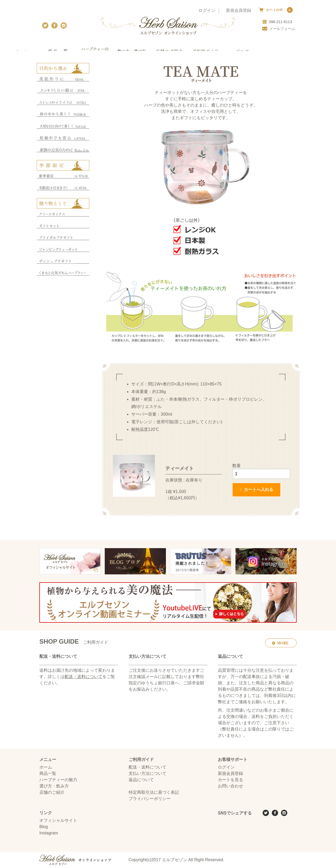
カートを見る (230, 780)
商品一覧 (48, 774)
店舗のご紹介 (52, 793)
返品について (141, 780)
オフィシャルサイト (58, 821)
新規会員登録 (239, 10)
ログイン (207, 10)
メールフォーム (279, 29)
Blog (44, 827)
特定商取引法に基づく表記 (154, 793)
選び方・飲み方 (54, 786)
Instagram (49, 833)
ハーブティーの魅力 (58, 780)
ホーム (46, 767)
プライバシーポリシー (150, 799)
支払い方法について (148, 774)
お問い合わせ (230, 786)
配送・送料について (83, 677)
